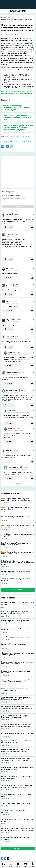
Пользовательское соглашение (19, 855)
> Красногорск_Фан (26, 412)
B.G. (7, 269)
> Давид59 (23, 469)
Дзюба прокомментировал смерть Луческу (17, 803)
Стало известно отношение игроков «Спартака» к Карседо (14, 690)
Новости (10, 17)
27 (9, 529)
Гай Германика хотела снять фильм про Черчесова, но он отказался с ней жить (16, 760)
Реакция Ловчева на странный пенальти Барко (15, 508)
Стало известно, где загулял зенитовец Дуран (18, 734)
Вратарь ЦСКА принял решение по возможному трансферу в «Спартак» (15, 645)
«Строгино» (23, 45)
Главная (4, 17)
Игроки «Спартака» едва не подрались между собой (18, 535)
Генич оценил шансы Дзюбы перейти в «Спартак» (15, 838)
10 (9, 574)
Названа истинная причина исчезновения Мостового (16, 672)
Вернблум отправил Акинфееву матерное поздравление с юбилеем (16, 544)
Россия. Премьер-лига (10, 142)
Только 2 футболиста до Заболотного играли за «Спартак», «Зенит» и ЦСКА (17, 108)
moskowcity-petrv (12, 372)
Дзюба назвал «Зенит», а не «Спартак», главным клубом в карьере (15, 717)
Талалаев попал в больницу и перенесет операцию (16, 580)
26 (9, 567)
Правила (30, 855)
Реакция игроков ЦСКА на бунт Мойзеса (16, 572)
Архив (2, 855)
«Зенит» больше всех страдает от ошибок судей (16, 795)
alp (7, 301)
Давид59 (9, 451)
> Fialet (22, 431)
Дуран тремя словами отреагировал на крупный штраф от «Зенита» (16, 699)
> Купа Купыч (24, 355)
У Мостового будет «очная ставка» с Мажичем (15, 811)
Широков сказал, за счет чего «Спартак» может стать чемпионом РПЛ (18, 118)
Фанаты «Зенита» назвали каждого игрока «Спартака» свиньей (17, 553)
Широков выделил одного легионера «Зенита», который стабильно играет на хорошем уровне (18, 128)
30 (9, 833)
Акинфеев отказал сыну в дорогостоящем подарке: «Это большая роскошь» (17, 786)
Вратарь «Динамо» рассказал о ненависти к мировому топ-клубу (17, 777)
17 (9, 702)
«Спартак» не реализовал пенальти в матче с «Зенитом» (17, 526)
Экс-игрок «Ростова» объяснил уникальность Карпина (18, 604)
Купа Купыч (10, 336)
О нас (8, 855)
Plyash (8, 234)
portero (8, 214)
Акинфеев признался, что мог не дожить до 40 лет (17, 821)
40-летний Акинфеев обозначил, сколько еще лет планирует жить (18, 654)
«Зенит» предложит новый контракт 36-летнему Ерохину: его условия (16, 681)
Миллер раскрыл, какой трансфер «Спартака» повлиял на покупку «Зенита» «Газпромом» (18, 829)
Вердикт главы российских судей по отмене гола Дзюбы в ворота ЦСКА (17, 663)
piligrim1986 (10, 320)
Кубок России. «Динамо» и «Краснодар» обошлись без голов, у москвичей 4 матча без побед (18, 563)
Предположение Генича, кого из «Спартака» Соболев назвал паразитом (17, 742)
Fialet (10, 410)
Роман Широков (29, 39)
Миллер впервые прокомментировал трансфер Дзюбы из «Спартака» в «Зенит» (17, 708)
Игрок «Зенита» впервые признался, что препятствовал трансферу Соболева (16, 751)
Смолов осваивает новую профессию (17, 637)
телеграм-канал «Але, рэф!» (19, 136)
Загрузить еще (18, 483)
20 (9, 556)
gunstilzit (9, 285)
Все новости (18, 590)
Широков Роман (26, 142)
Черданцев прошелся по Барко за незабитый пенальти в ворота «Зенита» (16, 499)
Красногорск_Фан (12, 390)
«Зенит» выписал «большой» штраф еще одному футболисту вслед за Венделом (16, 726)
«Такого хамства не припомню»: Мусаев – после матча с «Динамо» (17, 517)
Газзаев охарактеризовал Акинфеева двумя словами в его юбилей (17, 769)
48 (9, 799)
